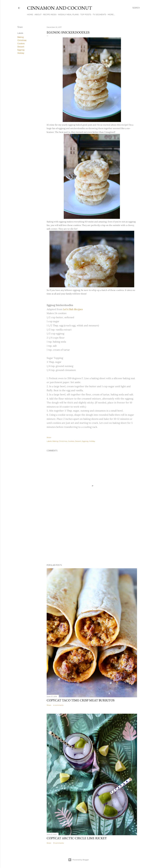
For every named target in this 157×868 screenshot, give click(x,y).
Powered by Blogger (79, 860)
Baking (21, 37)
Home (30, 14)
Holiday (21, 53)
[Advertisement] (92, 539)
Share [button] (20, 27)
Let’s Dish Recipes (73, 309)
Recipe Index (50, 14)
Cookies (21, 44)
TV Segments (99, 14)
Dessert (21, 47)
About (38, 14)
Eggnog (21, 50)
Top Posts (86, 14)
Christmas (22, 40)
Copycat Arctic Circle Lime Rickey (77, 838)
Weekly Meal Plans (68, 14)
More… (111, 14)
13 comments (58, 843)
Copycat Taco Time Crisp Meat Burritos (81, 700)
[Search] (136, 8)
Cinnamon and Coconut (59, 8)
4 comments (58, 705)
